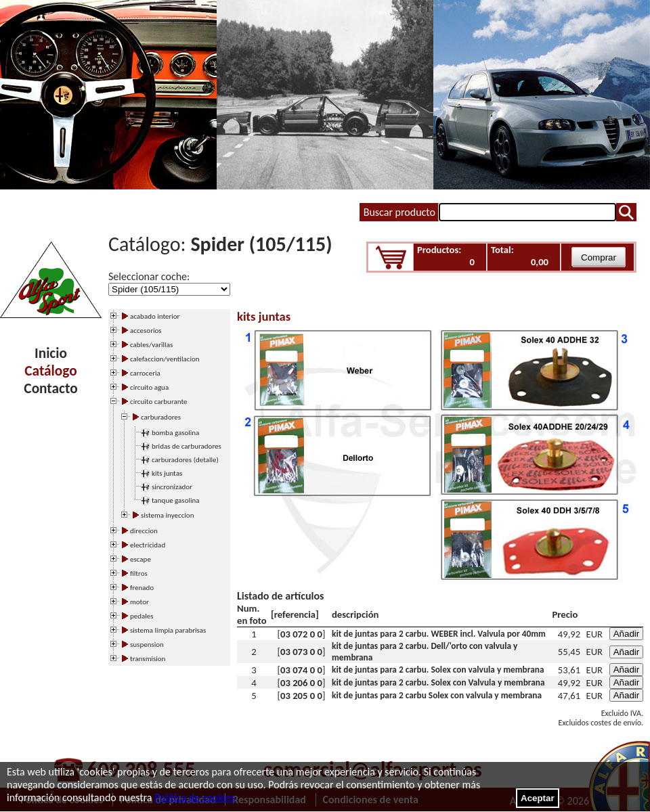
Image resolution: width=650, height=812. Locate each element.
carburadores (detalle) (185, 460)
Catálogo (50, 371)
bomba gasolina (175, 433)
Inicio (51, 353)
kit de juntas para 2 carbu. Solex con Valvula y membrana (438, 682)
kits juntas (167, 473)
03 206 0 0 (301, 683)
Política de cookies (195, 797)
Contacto (50, 388)
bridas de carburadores (187, 446)
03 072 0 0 (301, 634)
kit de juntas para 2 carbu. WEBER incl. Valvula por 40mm (439, 634)
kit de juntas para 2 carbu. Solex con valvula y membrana (438, 670)
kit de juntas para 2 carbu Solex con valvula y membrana (437, 695)
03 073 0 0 (301, 652)
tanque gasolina (176, 500)
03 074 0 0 (301, 670)
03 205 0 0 (301, 696)
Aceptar (538, 798)
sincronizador (172, 487)
